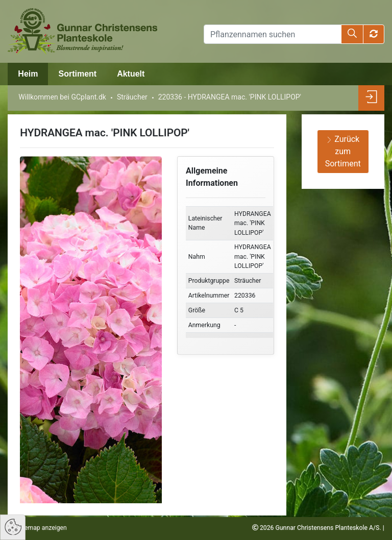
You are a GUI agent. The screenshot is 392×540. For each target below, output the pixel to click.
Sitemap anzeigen (41, 528)
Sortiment (77, 74)
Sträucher (132, 97)
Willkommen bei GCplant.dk (62, 97)
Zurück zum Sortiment (343, 151)
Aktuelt (131, 74)
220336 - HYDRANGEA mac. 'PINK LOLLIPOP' (230, 97)
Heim (28, 74)
